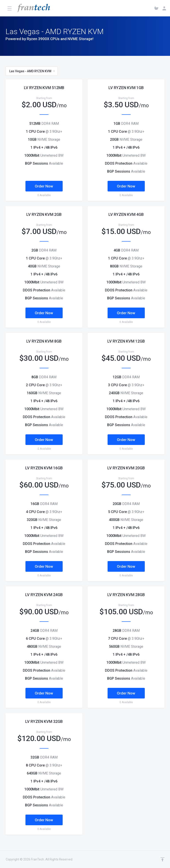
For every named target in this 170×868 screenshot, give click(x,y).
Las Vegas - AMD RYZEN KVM (32, 71)
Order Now (44, 186)
